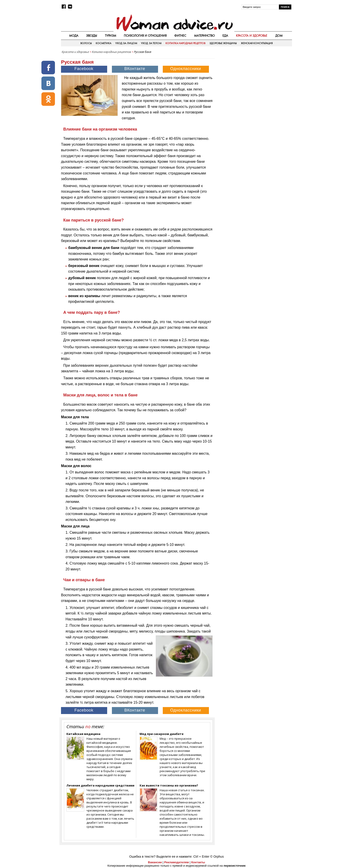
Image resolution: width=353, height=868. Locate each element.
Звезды (92, 36)
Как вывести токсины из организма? (169, 785)
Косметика (103, 43)
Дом (279, 36)
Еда (225, 36)
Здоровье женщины (223, 43)
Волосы (86, 43)
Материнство (204, 36)
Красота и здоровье (252, 36)
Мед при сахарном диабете (162, 734)
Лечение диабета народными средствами (100, 785)
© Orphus (217, 857)
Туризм (111, 36)
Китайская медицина (83, 734)
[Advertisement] (254, 88)
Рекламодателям (176, 862)
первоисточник (235, 866)
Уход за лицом (126, 43)
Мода (74, 36)
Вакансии (155, 862)
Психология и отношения (145, 36)
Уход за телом (151, 43)
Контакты (198, 862)
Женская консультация (257, 43)
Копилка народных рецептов (186, 43)
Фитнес (180, 36)
